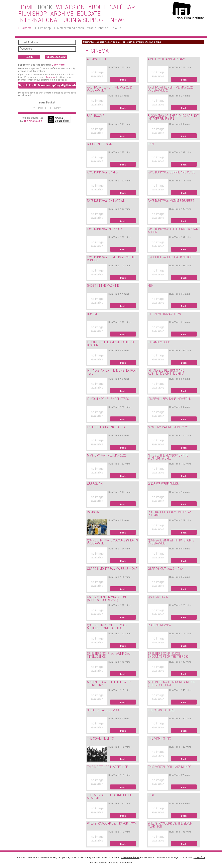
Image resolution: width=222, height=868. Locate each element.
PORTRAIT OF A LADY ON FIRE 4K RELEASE (170, 514)
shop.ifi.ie (200, 857)
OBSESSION (95, 484)
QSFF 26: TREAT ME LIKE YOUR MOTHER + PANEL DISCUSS (107, 627)
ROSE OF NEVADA (159, 625)
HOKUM (92, 314)
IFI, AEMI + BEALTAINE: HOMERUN (170, 399)
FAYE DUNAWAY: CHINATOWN (106, 201)
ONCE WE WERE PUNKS (163, 484)
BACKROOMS (96, 116)
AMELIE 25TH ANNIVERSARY (166, 59)
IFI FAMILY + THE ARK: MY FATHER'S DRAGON (110, 344)
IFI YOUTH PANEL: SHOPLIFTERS (108, 399)
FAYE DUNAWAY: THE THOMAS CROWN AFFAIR (173, 230)
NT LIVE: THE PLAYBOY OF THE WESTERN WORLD (168, 457)
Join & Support (85, 20)
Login (29, 57)
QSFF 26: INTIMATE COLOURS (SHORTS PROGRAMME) (112, 542)
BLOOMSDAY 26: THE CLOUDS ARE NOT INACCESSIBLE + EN (173, 117)
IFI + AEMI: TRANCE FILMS (165, 314)
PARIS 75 (93, 512)
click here (50, 77)
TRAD (152, 795)
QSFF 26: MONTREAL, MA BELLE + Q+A (112, 569)
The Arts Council (33, 121)
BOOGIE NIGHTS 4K (100, 144)
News (118, 20)
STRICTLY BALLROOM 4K (103, 710)
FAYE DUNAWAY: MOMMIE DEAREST (171, 201)
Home (26, 7)
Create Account (56, 57)
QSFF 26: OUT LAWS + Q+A (166, 569)
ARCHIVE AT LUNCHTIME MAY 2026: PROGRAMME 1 (110, 89)
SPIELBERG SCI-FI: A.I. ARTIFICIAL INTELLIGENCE (109, 655)
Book (123, 80)
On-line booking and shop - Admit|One (111, 863)
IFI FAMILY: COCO (159, 342)
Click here (58, 65)
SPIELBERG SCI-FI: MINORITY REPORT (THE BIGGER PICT (172, 683)
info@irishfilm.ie (130, 857)
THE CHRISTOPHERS (161, 710)
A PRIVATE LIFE (97, 59)
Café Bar (122, 7)
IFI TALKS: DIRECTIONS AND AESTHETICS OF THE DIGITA (166, 372)
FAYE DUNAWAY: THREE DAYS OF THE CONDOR (111, 259)
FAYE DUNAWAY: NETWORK (105, 229)
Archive (62, 14)
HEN (151, 286)
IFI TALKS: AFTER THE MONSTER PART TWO (112, 372)
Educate (89, 14)
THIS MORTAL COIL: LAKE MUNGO (170, 767)
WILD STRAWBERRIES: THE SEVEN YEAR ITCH (170, 825)
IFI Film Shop (43, 28)
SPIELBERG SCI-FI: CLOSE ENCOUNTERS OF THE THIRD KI (168, 655)
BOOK (45, 7)
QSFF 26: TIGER (158, 597)
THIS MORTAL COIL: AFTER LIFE (107, 767)
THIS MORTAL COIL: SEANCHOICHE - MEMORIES (110, 797)
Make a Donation (98, 28)
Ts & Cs (116, 28)
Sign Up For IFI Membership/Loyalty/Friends (47, 85)
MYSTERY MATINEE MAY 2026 (107, 455)
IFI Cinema (25, 28)
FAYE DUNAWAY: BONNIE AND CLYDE (171, 172)
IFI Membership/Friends (69, 28)
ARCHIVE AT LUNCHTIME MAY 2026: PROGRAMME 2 (171, 89)
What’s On (70, 7)
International (39, 20)
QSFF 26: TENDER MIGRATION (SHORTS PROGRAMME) (106, 598)
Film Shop (33, 14)
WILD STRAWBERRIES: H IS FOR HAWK (112, 823)
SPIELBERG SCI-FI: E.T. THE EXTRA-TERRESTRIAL (110, 683)
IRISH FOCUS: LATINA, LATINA (106, 427)
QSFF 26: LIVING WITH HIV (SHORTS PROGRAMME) (171, 542)
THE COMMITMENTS (100, 739)
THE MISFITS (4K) (160, 739)
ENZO (152, 144)
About (97, 7)
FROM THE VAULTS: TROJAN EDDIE (170, 257)
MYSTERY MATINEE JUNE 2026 (168, 427)
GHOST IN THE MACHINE (103, 286)
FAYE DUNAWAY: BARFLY (103, 172)
